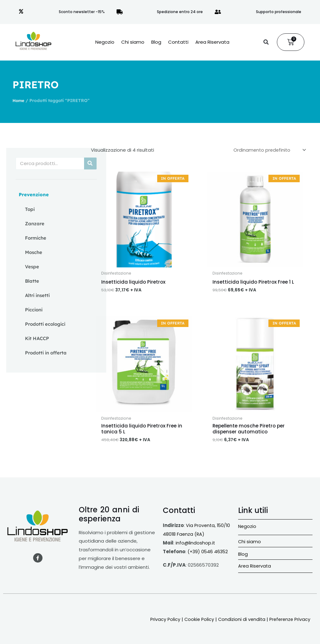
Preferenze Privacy (289, 621)
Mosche (34, 252)
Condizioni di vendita (239, 621)
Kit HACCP (37, 338)
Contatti (178, 42)
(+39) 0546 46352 (208, 553)
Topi (30, 209)
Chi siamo (133, 42)
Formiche (36, 238)
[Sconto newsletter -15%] (21, 12)
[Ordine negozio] (267, 150)
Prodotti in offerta (46, 353)
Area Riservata (212, 42)
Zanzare (35, 224)
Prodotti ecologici (45, 324)
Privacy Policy (161, 621)
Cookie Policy (195, 621)
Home (19, 100)
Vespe (32, 267)
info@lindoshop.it (196, 545)
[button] (266, 42)
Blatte (32, 281)
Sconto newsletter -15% (82, 12)
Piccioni (34, 310)
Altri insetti (37, 295)
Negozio (105, 42)
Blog (156, 42)
